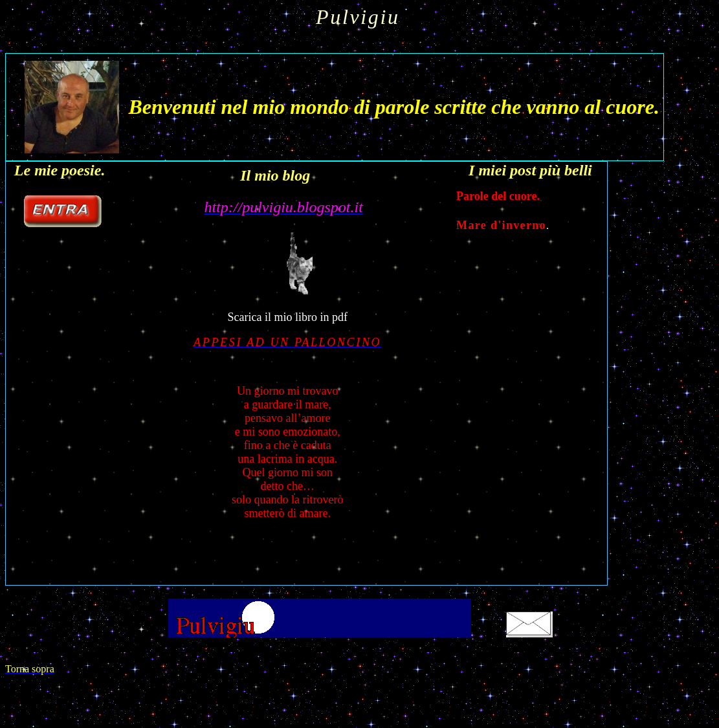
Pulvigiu (358, 17)
